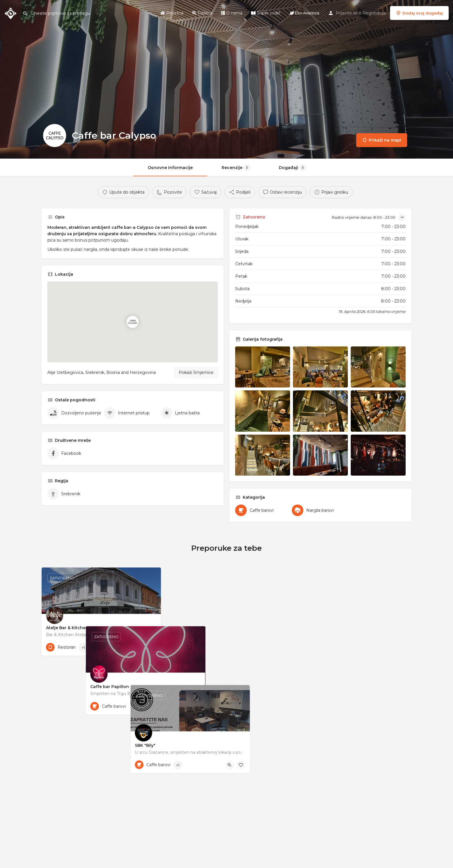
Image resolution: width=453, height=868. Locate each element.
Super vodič (266, 13)
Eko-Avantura (304, 13)
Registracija (374, 13)
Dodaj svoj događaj (419, 13)
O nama (232, 13)
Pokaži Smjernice (196, 372)
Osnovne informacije (170, 168)
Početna (172, 13)
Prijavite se (347, 13)
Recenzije (236, 168)
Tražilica (202, 13)
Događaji (292, 168)
